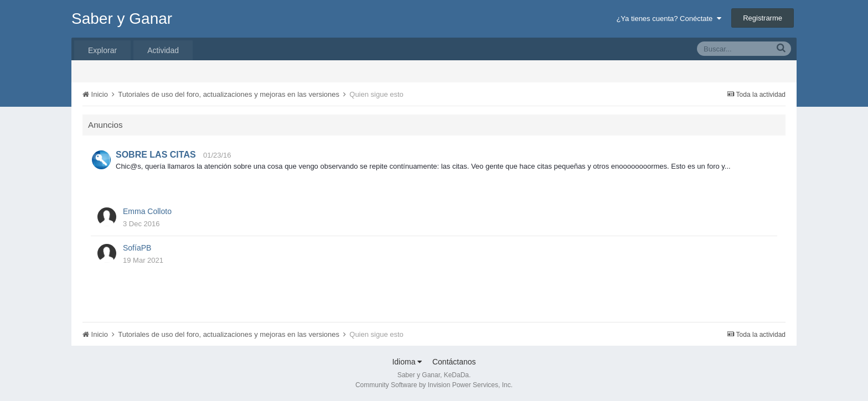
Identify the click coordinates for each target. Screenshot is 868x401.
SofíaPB (137, 248)
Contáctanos (454, 362)
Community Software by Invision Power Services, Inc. (434, 385)
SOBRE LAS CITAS (156, 155)
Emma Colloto (147, 211)
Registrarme (763, 18)
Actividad (163, 50)
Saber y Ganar (122, 19)
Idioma (407, 362)
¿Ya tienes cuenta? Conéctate (668, 19)
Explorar (102, 50)
